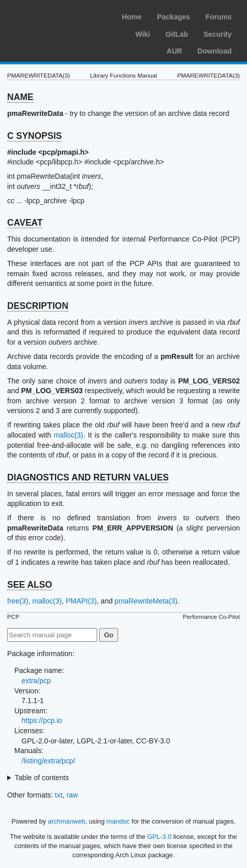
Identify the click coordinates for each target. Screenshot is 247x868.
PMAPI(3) (81, 601)
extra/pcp (36, 681)
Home (132, 17)
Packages (174, 17)
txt (59, 795)
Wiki (143, 34)
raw (72, 795)
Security (218, 34)
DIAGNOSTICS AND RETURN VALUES (88, 477)
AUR (174, 51)
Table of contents (42, 778)
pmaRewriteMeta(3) (146, 601)
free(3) (18, 601)
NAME (20, 97)
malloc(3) (69, 435)
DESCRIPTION (38, 306)
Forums (219, 17)
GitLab (176, 34)
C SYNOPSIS (35, 136)
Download (215, 51)
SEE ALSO (30, 585)
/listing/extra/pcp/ (48, 761)
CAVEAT (25, 223)
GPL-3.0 (160, 837)
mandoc (118, 821)
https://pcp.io (42, 720)
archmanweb (67, 821)
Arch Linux (56, 15)
